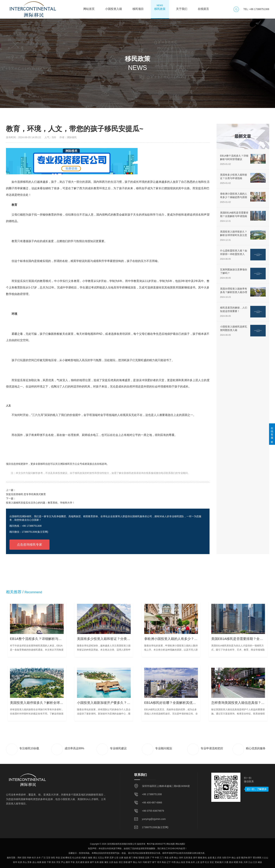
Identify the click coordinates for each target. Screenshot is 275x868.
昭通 (236, 862)
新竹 (195, 858)
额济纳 (244, 858)
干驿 (49, 862)
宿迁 (121, 862)
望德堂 (141, 858)
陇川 (221, 862)
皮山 (34, 862)
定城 (63, 858)
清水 (54, 862)
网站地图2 (180, 844)
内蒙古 (84, 858)
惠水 (231, 862)
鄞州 (68, 862)
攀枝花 (68, 858)
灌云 (95, 858)
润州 (181, 858)
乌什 (140, 862)
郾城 (200, 858)
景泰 (29, 862)
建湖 (82, 862)
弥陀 (53, 858)
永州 (193, 862)
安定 (212, 862)
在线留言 (203, 7)
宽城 (217, 862)
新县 (190, 858)
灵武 (78, 862)
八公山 (265, 858)
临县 (116, 862)
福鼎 (126, 858)
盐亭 (202, 862)
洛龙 (183, 862)
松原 (20, 862)
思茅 (112, 858)
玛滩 (145, 862)
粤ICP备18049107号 (156, 844)
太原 (111, 862)
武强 (219, 858)
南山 (176, 858)
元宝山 (101, 858)
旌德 (44, 862)
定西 (147, 858)
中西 (157, 858)
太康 (121, 858)
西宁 (250, 858)
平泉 (73, 862)
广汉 (44, 858)
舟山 (25, 862)
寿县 (167, 858)
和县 (58, 858)
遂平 (92, 862)
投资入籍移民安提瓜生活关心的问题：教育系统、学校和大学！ (40, 503)
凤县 (164, 862)
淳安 (58, 862)
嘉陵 (101, 862)
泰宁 (154, 862)
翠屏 (107, 858)
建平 (130, 862)
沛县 (241, 862)
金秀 (171, 858)
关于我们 (182, 7)
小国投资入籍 (114, 7)
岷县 (260, 862)
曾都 (125, 862)
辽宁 (169, 862)
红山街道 (77, 858)
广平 (152, 858)
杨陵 (90, 858)
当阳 (224, 858)
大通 (226, 862)
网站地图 (171, 844)
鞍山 (135, 862)
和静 (29, 858)
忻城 (188, 862)
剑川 (34, 858)
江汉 (255, 862)
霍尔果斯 (257, 858)
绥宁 (150, 862)
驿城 (135, 858)
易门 (131, 858)
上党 (197, 862)
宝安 (48, 858)
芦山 (63, 862)
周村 (19, 858)
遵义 (214, 858)
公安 (116, 858)
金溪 (210, 858)
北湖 (186, 858)
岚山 (178, 862)
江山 (250, 862)
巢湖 (87, 862)
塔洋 (159, 862)
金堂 (238, 858)
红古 (207, 862)
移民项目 (138, 7)
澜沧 (106, 862)
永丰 (39, 858)
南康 (39, 862)
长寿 (97, 862)
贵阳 (24, 858)
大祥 (246, 862)
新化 (205, 858)
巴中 (229, 858)
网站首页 (89, 7)
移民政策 (160, 7)
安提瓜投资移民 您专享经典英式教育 (26, 494)
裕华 (15, 862)
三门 (162, 858)
